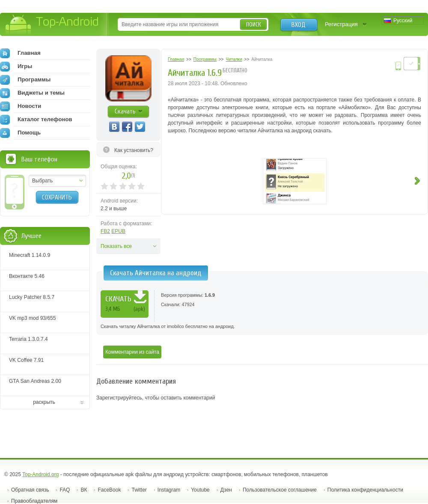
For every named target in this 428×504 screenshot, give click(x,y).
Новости (21, 106)
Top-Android (52, 25)
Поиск (254, 25)
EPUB (118, 231)
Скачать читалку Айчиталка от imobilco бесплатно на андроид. (168, 326)
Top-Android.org (40, 474)
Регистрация (341, 24)
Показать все (116, 246)
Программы (25, 80)
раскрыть (44, 402)
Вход (299, 25)
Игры (16, 66)
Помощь (20, 133)
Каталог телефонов (36, 119)
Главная (20, 53)
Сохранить (57, 197)
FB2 (105, 231)
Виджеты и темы (32, 93)
